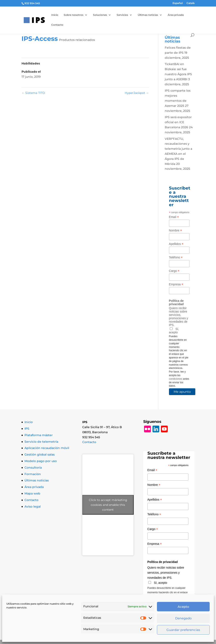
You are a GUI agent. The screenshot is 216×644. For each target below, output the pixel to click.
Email (174, 217)
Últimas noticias (148, 15)
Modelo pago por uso (41, 461)
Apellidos (176, 244)
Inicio (55, 15)
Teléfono (176, 257)
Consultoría (33, 468)
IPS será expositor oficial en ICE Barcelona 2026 (178, 122)
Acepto (183, 607)
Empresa (176, 284)
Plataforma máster (39, 435)
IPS (27, 429)
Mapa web (32, 493)
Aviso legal (33, 506)
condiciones (176, 379)
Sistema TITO (33, 93)
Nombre (175, 230)
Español (178, 3)
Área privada (176, 15)
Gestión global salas (40, 454)
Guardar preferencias (183, 630)
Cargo (174, 271)
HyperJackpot (137, 93)
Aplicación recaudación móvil (47, 448)
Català (190, 3)
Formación (33, 474)
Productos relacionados (77, 40)
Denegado (183, 618)
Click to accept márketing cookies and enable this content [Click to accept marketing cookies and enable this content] (108, 505)
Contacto (57, 25)
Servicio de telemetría (41, 442)
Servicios (122, 15)
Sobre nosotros (74, 15)
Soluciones (100, 15)
